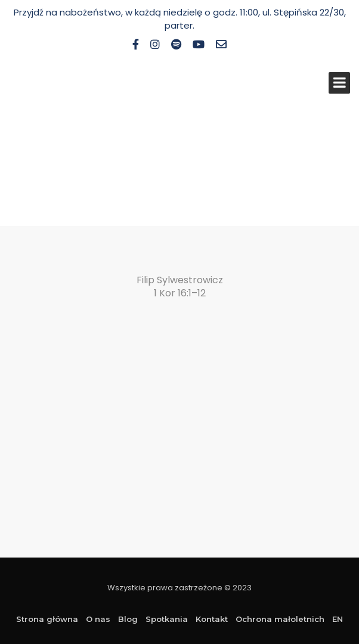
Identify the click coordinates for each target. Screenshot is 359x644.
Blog (128, 619)
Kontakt (212, 619)
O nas (98, 619)
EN (338, 619)
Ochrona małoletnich (280, 619)
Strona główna (47, 619)
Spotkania (167, 619)
